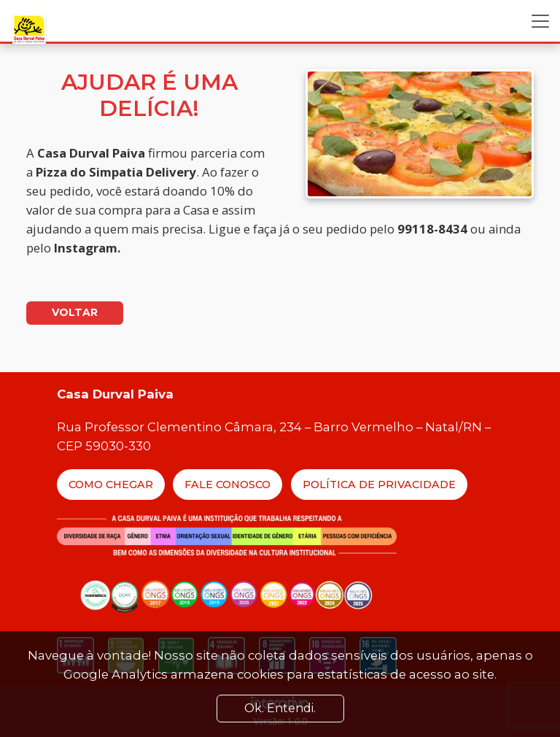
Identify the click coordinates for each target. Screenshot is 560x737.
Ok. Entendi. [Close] (280, 708)
